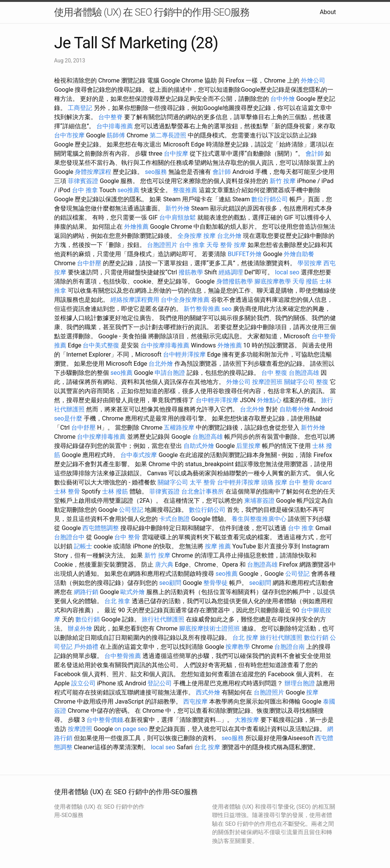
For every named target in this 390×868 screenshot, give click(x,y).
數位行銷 (88, 619)
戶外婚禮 (86, 647)
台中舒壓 (89, 263)
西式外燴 (208, 692)
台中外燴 (283, 99)
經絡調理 (231, 272)
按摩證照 (80, 729)
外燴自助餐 (299, 254)
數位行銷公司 (270, 199)
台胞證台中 (69, 537)
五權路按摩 (179, 428)
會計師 (315, 154)
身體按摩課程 (93, 172)
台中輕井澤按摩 (184, 354)
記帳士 (83, 546)
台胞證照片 (162, 245)
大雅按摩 (247, 720)
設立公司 (83, 683)
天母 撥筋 (305, 281)
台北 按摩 (245, 638)
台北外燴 (229, 236)
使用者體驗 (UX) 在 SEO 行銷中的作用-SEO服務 (152, 12)
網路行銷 (86, 592)
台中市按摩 (69, 135)
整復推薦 (185, 190)
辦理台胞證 (300, 683)
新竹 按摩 (283, 181)
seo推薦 (128, 190)
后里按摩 (248, 446)
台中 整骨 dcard (310, 482)
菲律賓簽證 (83, 181)
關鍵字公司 (299, 382)
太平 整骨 (203, 482)
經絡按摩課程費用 (135, 300)
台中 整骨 (127, 537)
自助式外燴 (199, 446)
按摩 (209, 236)
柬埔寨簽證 (259, 501)
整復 (322, 382)
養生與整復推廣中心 (259, 519)
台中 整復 (274, 373)
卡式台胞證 (174, 519)
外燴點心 (269, 400)
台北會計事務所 (203, 491)
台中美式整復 (101, 345)
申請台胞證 (170, 373)
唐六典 (164, 565)
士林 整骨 (67, 491)
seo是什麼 (68, 418)
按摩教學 (238, 647)
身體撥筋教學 (235, 281)
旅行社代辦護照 (163, 619)
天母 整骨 (219, 245)
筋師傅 (116, 135)
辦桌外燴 (80, 628)
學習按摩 (310, 263)
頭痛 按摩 (274, 482)
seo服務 (156, 172)
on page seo (131, 729)
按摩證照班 (267, 382)
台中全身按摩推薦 (185, 300)
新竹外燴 (177, 208)
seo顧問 (170, 583)
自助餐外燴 (295, 409)
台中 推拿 (85, 190)
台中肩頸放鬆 (177, 217)
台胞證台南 (289, 647)
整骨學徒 (216, 583)
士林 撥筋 (115, 491)
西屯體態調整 (101, 528)
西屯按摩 (195, 702)
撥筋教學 (191, 272)
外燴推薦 (136, 227)
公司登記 (131, 510)
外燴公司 (313, 80)
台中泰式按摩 (139, 455)
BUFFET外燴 (245, 254)
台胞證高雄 (304, 373)
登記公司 (160, 683)
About (328, 12)
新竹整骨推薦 (202, 309)
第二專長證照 (168, 135)
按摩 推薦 (218, 546)
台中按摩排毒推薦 (165, 345)
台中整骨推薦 (123, 656)
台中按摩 (176, 154)
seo (227, 309)
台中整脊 (110, 117)
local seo (287, 272)
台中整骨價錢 (105, 720)
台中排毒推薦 (115, 126)
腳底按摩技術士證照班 (209, 628)
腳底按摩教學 (273, 281)
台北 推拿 (117, 601)
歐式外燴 (133, 592)
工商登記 (80, 108)
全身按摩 (190, 236)
